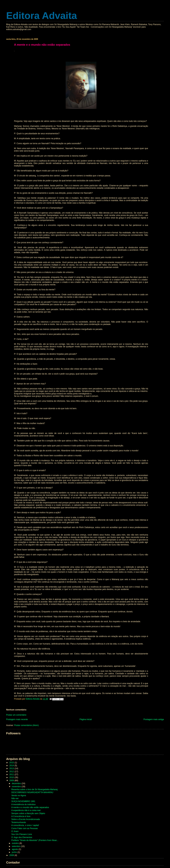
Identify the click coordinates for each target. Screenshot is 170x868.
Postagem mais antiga (154, 719)
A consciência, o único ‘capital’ (25, 825)
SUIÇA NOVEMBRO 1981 (23, 801)
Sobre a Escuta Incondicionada (26, 819)
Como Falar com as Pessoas (25, 828)
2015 (12, 763)
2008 (12, 855)
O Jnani (15, 831)
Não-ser (15, 798)
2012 (12, 772)
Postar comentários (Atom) (26, 725)
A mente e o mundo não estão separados (30, 807)
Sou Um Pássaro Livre (22, 834)
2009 (12, 780)
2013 (12, 768)
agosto (15, 849)
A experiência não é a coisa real (26, 810)
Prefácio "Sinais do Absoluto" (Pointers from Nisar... (35, 840)
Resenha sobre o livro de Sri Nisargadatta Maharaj (34, 789)
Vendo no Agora (19, 795)
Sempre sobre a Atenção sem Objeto (28, 813)
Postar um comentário (16, 715)
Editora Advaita (41, 16)
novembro (17, 786)
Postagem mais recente (17, 719)
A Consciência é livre (21, 816)
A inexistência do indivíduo (23, 804)
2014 (12, 766)
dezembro (17, 783)
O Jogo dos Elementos (22, 837)
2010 (12, 777)
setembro (16, 846)
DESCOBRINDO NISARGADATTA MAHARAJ (32, 792)
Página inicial (86, 719)
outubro (16, 843)
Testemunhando (19, 822)
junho (15, 852)
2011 (12, 774)
